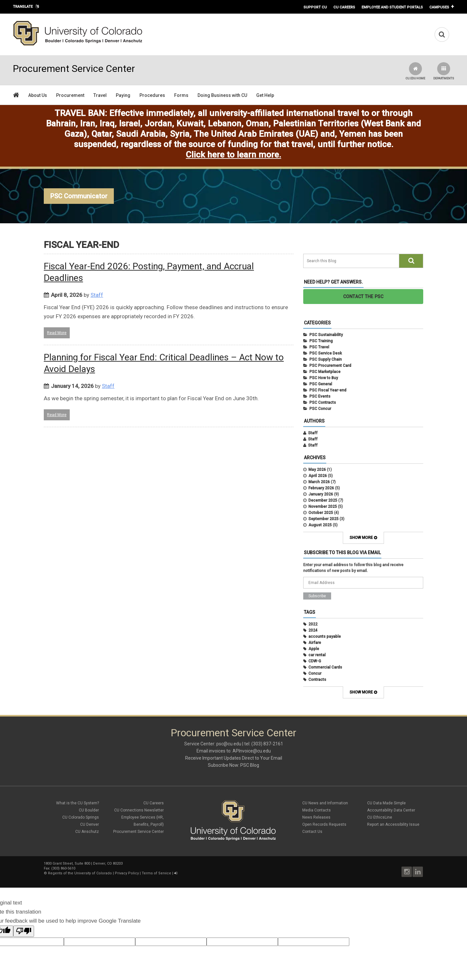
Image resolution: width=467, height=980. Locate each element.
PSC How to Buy (324, 378)
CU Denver (90, 824)
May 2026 (317, 470)
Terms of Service (156, 873)
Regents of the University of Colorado (80, 873)
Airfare (315, 643)
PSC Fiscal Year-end (328, 390)
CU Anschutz (87, 832)
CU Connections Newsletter (139, 810)
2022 (313, 624)
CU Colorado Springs (81, 817)
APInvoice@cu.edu (252, 751)
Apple (314, 649)
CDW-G (315, 661)
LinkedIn (418, 872)
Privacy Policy (127, 873)
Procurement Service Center (138, 832)
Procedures (152, 95)
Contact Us (312, 832)
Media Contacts (317, 810)
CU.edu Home (415, 71)
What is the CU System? (78, 803)
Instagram (407, 872)
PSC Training (321, 341)
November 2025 (323, 507)
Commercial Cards (325, 667)
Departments (444, 71)
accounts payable (325, 636)
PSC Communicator (79, 196)
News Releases (316, 817)
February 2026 (321, 488)
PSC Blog (250, 765)
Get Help (265, 95)
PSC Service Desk (326, 353)
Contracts (317, 680)
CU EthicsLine (380, 817)
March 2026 (319, 482)
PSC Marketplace (325, 372)
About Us (38, 95)
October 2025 (321, 513)
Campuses (439, 7)
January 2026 (321, 494)
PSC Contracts (323, 402)
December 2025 (323, 500)
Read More (57, 333)
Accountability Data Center (391, 810)
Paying (123, 95)
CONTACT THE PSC (363, 297)
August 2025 (320, 525)
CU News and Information (325, 803)
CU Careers (344, 7)
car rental (317, 655)
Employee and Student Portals (392, 7)
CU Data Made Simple (386, 803)
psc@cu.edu (229, 744)
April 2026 (318, 476)
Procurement (70, 95)
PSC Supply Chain (326, 359)
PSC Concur (320, 409)
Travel (100, 95)
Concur (315, 673)
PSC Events (320, 396)
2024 (313, 630)
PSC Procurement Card (330, 366)
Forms (181, 95)
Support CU (315, 7)
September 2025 (323, 519)
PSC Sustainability (326, 335)
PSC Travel (319, 347)
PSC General (321, 384)
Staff (97, 295)
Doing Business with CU (222, 95)
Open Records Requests (324, 824)
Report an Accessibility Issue (393, 824)
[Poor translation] (24, 931)
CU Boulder (89, 810)
